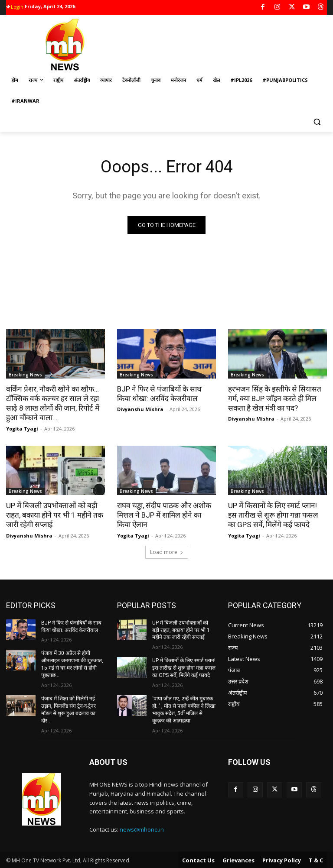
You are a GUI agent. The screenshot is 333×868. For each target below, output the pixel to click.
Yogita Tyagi (22, 428)
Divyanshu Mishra (140, 409)
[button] (317, 122)
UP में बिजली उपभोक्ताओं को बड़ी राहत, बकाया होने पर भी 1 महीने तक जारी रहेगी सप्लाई (54, 515)
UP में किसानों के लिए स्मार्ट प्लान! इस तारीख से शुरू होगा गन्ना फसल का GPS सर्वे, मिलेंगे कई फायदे (277, 515)
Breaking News (25, 375)
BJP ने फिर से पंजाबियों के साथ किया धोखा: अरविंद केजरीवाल (166, 394)
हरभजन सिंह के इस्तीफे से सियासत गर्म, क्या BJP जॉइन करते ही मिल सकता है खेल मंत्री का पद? (274, 398)
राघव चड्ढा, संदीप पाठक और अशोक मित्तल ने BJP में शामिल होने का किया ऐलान (166, 515)
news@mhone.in (142, 829)
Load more (167, 551)
